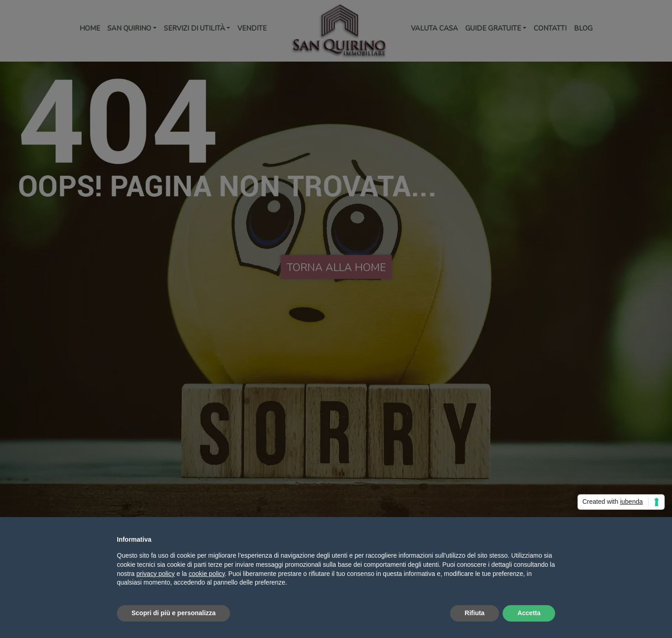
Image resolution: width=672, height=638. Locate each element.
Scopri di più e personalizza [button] (173, 613)
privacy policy (156, 574)
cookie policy (207, 574)
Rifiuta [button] (475, 613)
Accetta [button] (529, 613)
